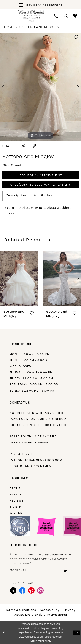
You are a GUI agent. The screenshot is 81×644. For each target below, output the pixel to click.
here (47, 641)
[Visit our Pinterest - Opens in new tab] (31, 591)
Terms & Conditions (21, 610)
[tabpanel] (40, 87)
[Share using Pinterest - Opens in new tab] (34, 146)
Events (16, 495)
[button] (6, 16)
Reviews (17, 501)
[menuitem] (6, 16)
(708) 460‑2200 (22, 454)
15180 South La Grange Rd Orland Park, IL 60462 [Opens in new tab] (33, 440)
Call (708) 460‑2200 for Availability (41, 185)
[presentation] (19, 278)
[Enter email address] (39, 570)
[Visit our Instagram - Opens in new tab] (40, 591)
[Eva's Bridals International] (31, 15)
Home (9, 27)
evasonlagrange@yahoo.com (36, 460)
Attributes (43, 196)
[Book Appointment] (40, 5)
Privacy (69, 610)
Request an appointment (31, 466)
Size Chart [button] (12, 166)
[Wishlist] (75, 16)
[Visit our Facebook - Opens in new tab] (22, 591)
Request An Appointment (41, 176)
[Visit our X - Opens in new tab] (13, 591)
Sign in (16, 507)
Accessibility (50, 610)
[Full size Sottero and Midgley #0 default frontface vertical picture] (40, 87)
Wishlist (17, 513)
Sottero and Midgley (40, 27)
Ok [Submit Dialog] (77, 632)
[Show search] (66, 16)
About (15, 489)
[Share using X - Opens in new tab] (23, 146)
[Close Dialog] (4, 633)
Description (16, 196)
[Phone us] (56, 16)
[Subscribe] (65, 570)
